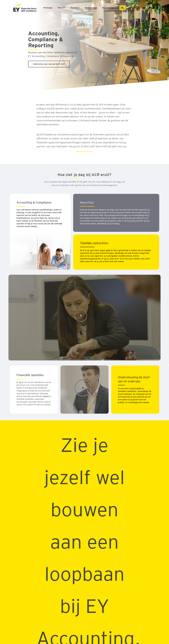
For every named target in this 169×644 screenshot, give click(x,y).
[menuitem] (123, 8)
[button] (49, 64)
